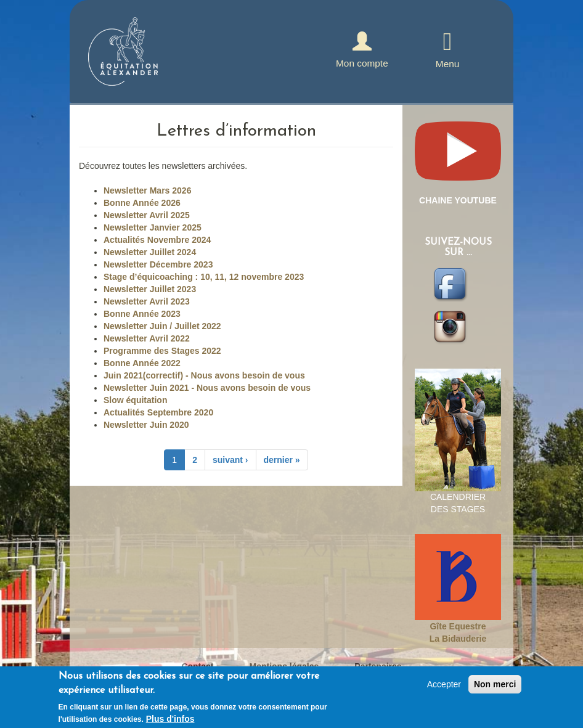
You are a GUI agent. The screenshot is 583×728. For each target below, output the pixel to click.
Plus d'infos (170, 721)
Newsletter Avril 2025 (147, 215)
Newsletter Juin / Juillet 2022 (162, 326)
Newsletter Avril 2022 (147, 338)
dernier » (282, 460)
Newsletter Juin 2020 (146, 425)
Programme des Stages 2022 (162, 351)
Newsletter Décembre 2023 (158, 264)
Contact (197, 666)
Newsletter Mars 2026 (147, 190)
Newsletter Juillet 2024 (150, 252)
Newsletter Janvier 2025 (153, 227)
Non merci (495, 687)
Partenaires (378, 666)
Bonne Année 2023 (142, 314)
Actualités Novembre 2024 (157, 240)
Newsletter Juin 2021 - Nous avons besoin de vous (207, 388)
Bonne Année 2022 (142, 363)
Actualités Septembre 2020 (158, 412)
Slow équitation (135, 400)
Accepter (444, 687)
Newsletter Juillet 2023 (150, 289)
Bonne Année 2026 (142, 203)
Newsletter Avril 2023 (147, 301)
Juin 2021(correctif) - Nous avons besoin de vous (204, 375)
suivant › (230, 460)
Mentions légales (284, 666)
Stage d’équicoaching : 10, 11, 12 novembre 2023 (204, 277)
